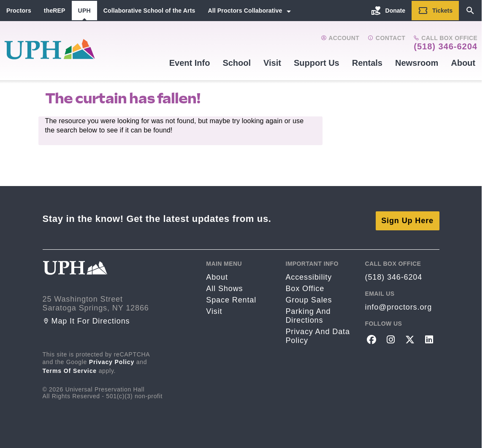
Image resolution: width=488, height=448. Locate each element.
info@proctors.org (398, 303)
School (237, 63)
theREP (55, 11)
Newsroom (417, 63)
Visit (272, 63)
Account (340, 38)
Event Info (190, 63)
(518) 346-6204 (446, 46)
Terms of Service (70, 367)
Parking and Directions (308, 312)
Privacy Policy (112, 358)
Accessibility (309, 273)
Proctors (19, 11)
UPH (84, 11)
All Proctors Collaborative (245, 11)
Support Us (317, 63)
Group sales (309, 296)
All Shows (224, 284)
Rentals (367, 63)
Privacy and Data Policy (317, 332)
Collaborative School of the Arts (149, 11)
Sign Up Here (407, 216)
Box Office (305, 284)
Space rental (231, 296)
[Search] (470, 11)
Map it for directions (86, 317)
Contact (386, 38)
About (463, 63)
